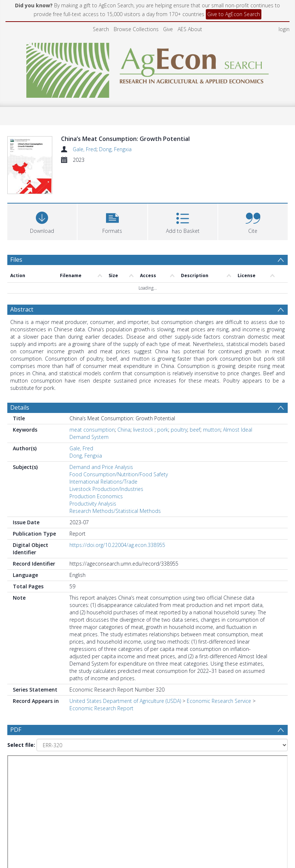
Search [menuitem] (101, 29)
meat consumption (92, 430)
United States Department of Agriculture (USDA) (125, 701)
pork (163, 430)
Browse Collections (136, 29)
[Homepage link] (147, 68)
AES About (190, 29)
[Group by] (53, 768)
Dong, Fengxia (115, 149)
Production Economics (96, 496)
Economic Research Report (101, 708)
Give (168, 29)
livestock (144, 430)
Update (78, 784)
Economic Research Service (219, 701)
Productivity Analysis (93, 504)
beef (195, 430)
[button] (112, 221)
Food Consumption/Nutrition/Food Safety (119, 474)
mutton (212, 430)
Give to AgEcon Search (234, 14)
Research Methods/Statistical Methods (115, 511)
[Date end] (236, 768)
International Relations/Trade (103, 482)
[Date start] (145, 768)
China (124, 430)
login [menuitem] (284, 29)
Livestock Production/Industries (106, 489)
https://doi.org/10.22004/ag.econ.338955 (117, 545)
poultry (179, 430)
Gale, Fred (85, 149)
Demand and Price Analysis (101, 467)
